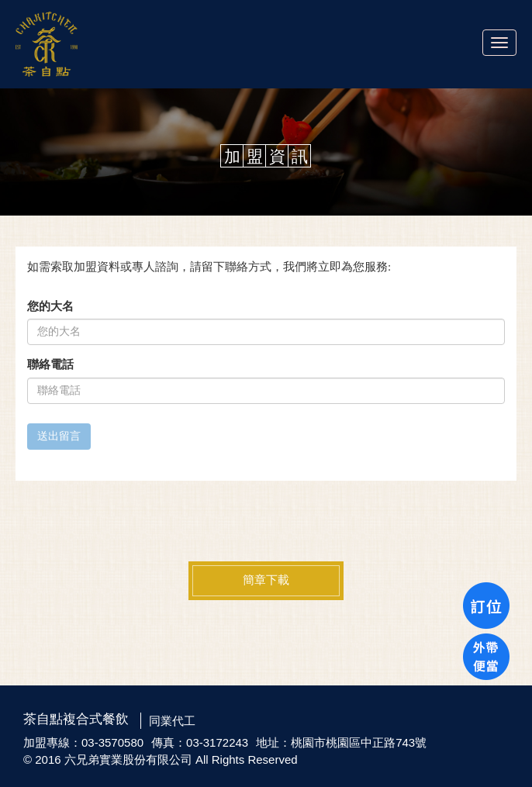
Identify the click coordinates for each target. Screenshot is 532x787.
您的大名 (50, 306)
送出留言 (59, 436)
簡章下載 (266, 580)
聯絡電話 (50, 364)
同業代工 (172, 721)
